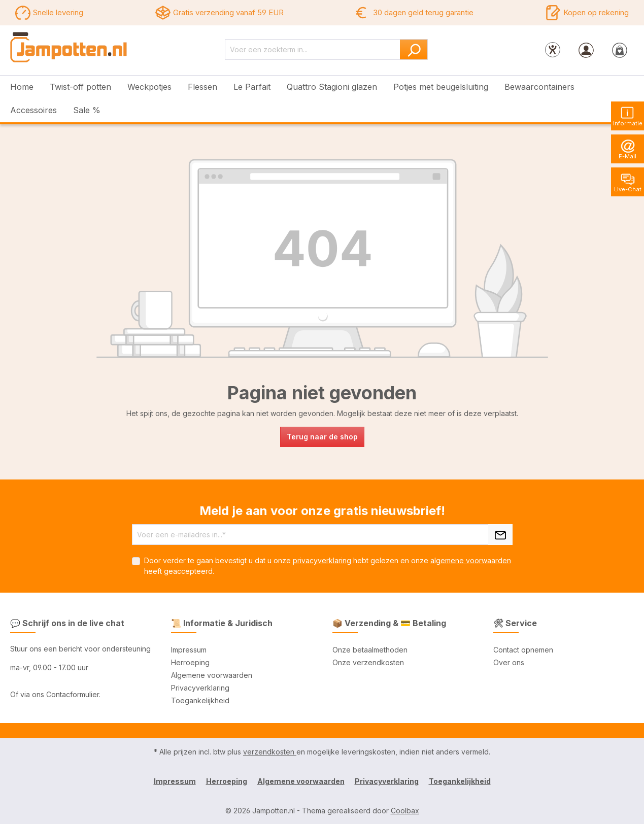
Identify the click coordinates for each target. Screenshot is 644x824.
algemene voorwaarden (471, 560)
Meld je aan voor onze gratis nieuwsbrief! (322, 511)
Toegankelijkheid (200, 700)
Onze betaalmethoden (370, 650)
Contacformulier (73, 694)
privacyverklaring (322, 560)
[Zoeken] (414, 49)
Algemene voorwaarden (212, 675)
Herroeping (190, 662)
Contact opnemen (523, 650)
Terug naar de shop (322, 437)
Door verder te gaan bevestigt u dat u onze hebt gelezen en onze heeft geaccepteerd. (328, 566)
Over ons (509, 662)
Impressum (189, 650)
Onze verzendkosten (368, 662)
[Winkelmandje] (620, 50)
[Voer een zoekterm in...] (313, 49)
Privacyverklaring (200, 688)
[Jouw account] (586, 50)
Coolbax (405, 811)
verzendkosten (270, 752)
